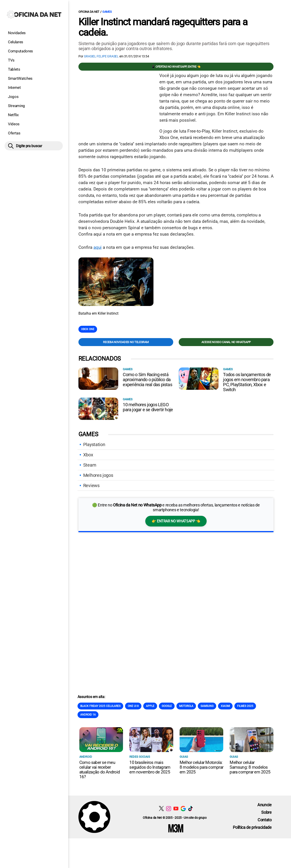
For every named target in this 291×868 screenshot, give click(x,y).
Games (107, 12)
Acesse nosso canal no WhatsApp (226, 342)
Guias (184, 757)
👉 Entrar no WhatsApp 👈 (176, 521)
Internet (14, 87)
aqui (98, 247)
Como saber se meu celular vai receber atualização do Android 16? (100, 770)
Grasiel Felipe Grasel (101, 56)
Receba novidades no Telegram (126, 342)
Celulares (16, 42)
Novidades (17, 33)
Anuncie (265, 805)
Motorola (186, 706)
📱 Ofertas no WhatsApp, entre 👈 (176, 67)
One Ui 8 (133, 706)
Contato (265, 820)
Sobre (266, 812)
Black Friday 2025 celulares (100, 706)
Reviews (91, 485)
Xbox (88, 455)
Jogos (13, 97)
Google (167, 706)
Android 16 (88, 715)
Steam (90, 465)
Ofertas (14, 133)
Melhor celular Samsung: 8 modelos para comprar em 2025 (250, 767)
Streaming (16, 106)
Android (86, 757)
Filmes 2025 (245, 706)
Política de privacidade (252, 827)
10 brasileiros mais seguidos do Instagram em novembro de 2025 (150, 767)
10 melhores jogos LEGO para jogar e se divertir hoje (148, 407)
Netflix (13, 115)
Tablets (14, 69)
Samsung (207, 706)
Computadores (20, 51)
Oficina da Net (89, 12)
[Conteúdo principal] (145, 419)
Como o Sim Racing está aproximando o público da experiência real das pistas (147, 380)
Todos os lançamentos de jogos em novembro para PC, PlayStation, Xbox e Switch (247, 382)
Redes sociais (140, 757)
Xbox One (88, 329)
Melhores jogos (98, 475)
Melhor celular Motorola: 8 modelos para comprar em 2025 (201, 767)
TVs (11, 60)
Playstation (94, 444)
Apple (150, 706)
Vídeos (14, 124)
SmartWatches (20, 78)
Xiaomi (225, 706)
